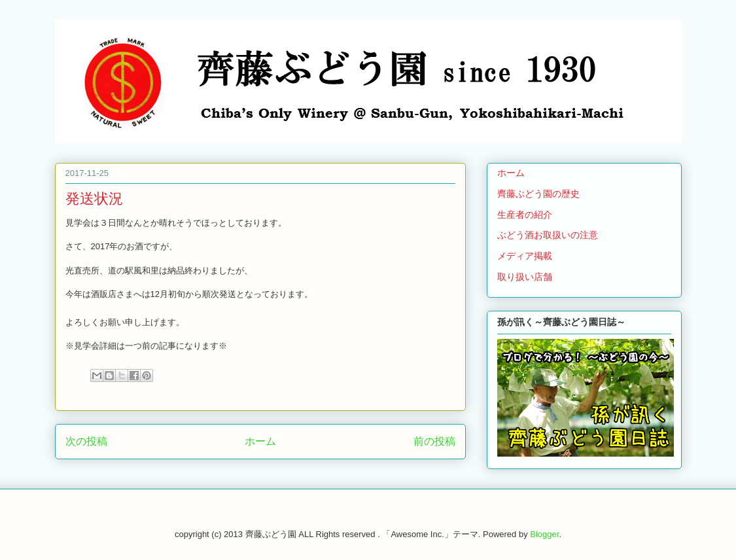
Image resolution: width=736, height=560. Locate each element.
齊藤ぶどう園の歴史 (538, 194)
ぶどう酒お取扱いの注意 (548, 235)
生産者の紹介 (525, 215)
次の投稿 (86, 441)
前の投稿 (434, 441)
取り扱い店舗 (525, 277)
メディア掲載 (525, 256)
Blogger (544, 534)
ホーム (260, 441)
